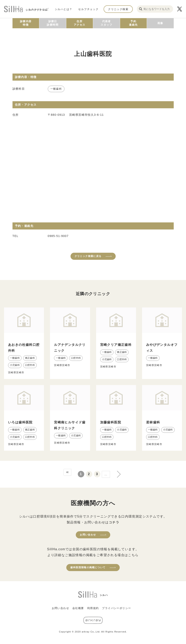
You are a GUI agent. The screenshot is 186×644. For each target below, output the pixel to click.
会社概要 (78, 608)
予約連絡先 (133, 23)
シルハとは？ (63, 9)
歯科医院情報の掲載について (88, 567)
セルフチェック (88, 9)
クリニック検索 (118, 9)
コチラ (114, 522)
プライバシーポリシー (116, 608)
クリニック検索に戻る (88, 256)
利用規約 (93, 608)
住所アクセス (80, 23)
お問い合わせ (88, 535)
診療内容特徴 (26, 23)
